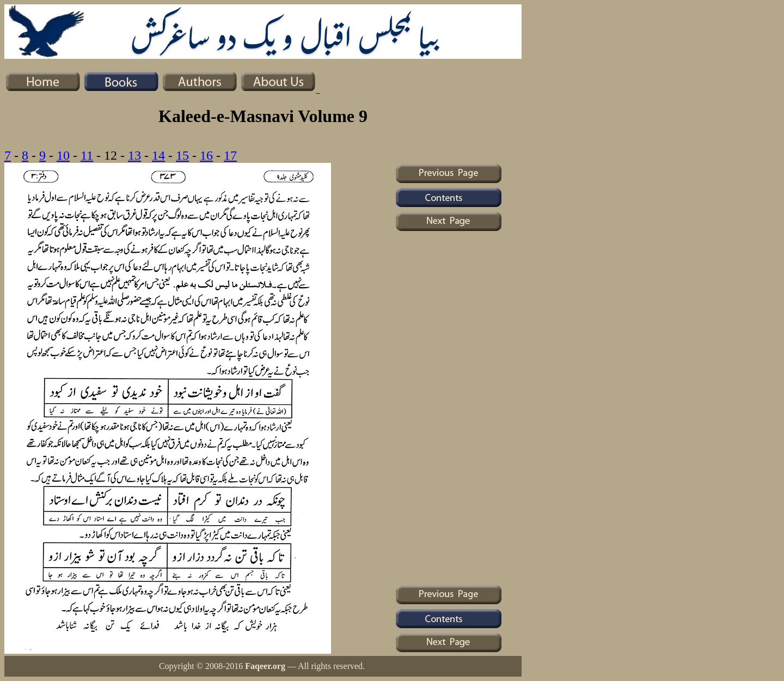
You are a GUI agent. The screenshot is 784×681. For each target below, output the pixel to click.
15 (182, 155)
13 (134, 155)
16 (206, 155)
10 (63, 155)
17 (230, 155)
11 (87, 155)
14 (158, 155)
